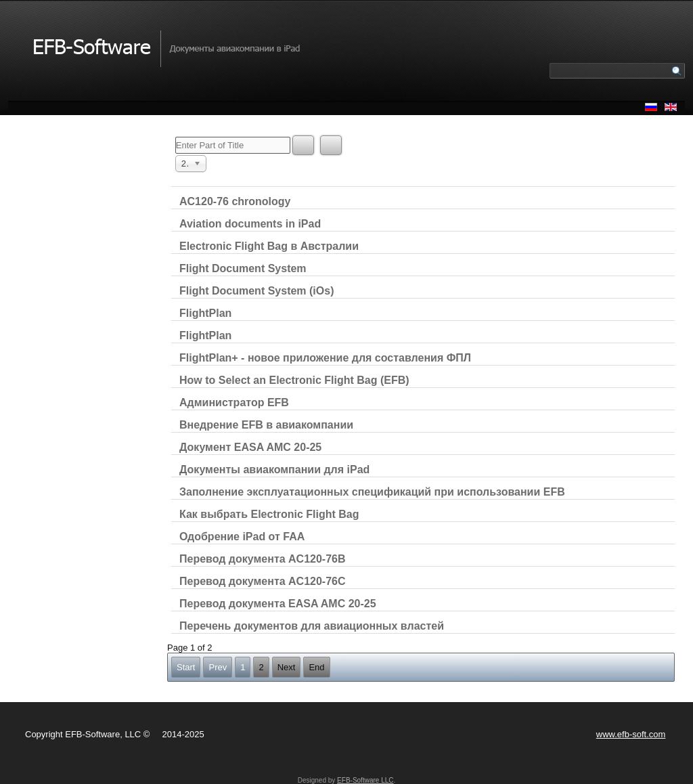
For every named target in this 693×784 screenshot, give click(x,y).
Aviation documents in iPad (250, 224)
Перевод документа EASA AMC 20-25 (278, 604)
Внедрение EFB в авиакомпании (266, 425)
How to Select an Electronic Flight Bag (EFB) (294, 380)
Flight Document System (243, 268)
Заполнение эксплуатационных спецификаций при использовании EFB (372, 492)
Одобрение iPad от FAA (242, 537)
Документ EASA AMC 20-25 (250, 447)
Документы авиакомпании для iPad (274, 470)
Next (287, 667)
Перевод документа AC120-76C (263, 581)
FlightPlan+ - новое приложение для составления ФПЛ (325, 358)
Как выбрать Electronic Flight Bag (269, 514)
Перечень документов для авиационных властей (312, 626)
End (316, 667)
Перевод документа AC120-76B (263, 559)
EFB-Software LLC (365, 780)
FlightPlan (205, 313)
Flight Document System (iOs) (256, 291)
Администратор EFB (234, 402)
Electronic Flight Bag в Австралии (269, 246)
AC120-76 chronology (235, 201)
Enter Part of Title (176, 136)
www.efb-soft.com (631, 734)
